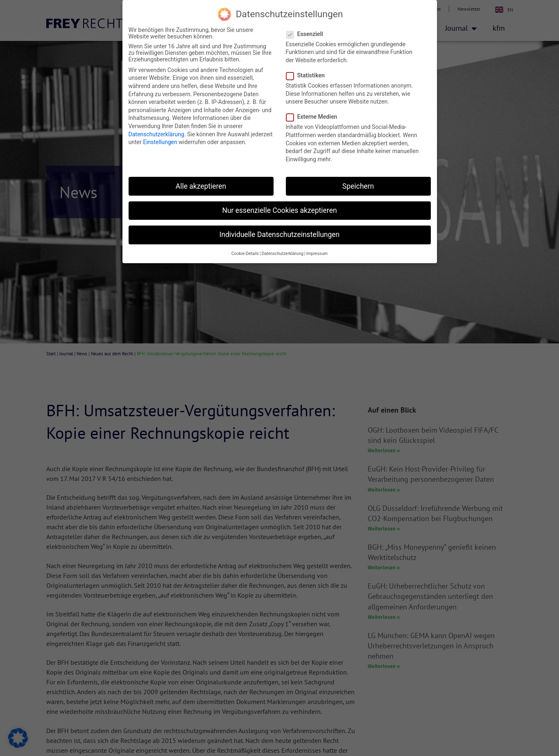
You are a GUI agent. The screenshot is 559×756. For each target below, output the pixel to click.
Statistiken (308, 75)
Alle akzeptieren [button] (201, 186)
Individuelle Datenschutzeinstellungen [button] (279, 235)
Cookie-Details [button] (245, 254)
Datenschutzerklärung (156, 134)
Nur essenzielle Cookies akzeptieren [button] (279, 210)
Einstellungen (160, 142)
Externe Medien (314, 117)
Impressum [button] (317, 254)
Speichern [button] (358, 186)
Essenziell (307, 34)
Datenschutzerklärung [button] (283, 254)
